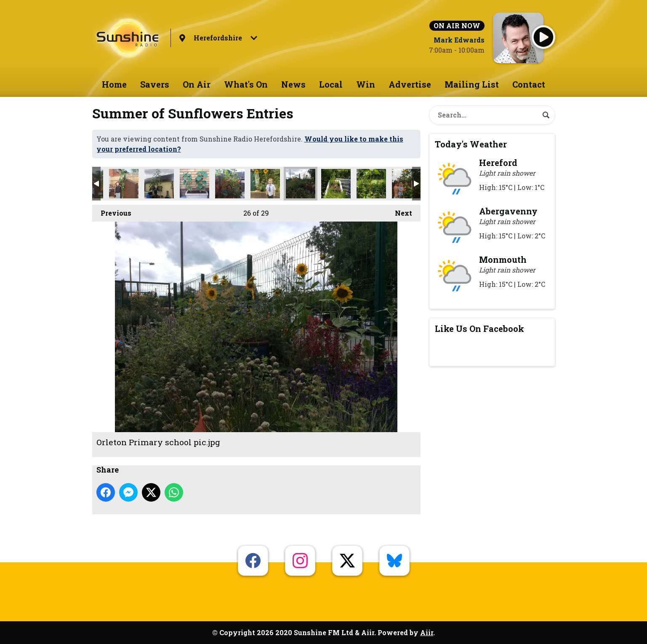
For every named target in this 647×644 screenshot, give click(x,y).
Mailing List (472, 84)
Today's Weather (471, 144)
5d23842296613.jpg (265, 184)
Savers (155, 84)
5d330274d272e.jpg (159, 184)
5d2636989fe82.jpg (194, 184)
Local (331, 84)
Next (399, 211)
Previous (112, 211)
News (293, 84)
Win (366, 84)
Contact (529, 84)
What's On (246, 84)
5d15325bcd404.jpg (124, 184)
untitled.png (407, 184)
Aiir (427, 632)
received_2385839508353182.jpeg (371, 184)
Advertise (410, 84)
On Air (197, 84)
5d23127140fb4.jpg (230, 184)
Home (114, 84)
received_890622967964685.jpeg (336, 184)
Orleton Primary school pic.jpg (301, 184)
